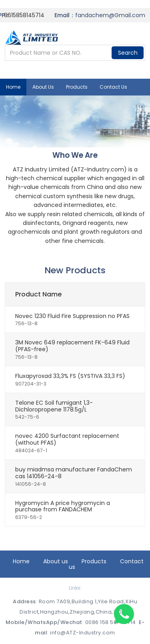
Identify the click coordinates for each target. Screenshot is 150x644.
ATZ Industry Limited (41, 169)
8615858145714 (24, 15)
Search (128, 53)
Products (77, 87)
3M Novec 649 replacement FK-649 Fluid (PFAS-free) (72, 346)
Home (13, 87)
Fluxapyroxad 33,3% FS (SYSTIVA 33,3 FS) (70, 376)
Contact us (113, 87)
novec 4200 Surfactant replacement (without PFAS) (67, 439)
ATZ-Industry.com (99, 169)
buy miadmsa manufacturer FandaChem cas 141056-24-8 (74, 473)
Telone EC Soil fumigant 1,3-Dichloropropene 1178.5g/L (54, 406)
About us (43, 87)
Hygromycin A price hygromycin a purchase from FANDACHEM (63, 506)
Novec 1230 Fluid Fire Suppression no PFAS (72, 316)
